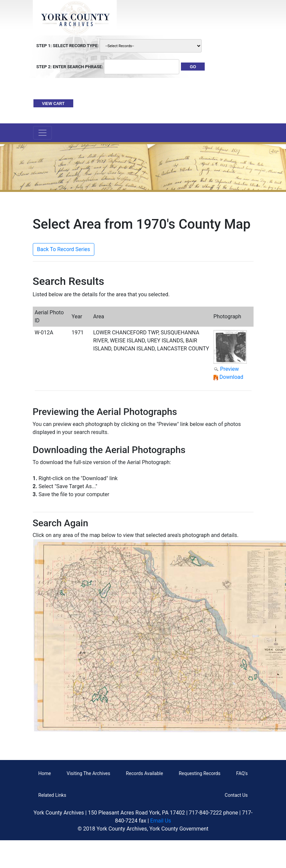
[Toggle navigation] (42, 133)
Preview (229, 369)
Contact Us (236, 795)
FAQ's (242, 773)
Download (231, 377)
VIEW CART (53, 104)
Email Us (161, 821)
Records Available (145, 773)
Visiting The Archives (88, 773)
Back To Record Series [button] (64, 249)
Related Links (52, 795)
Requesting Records (200, 773)
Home (45, 773)
